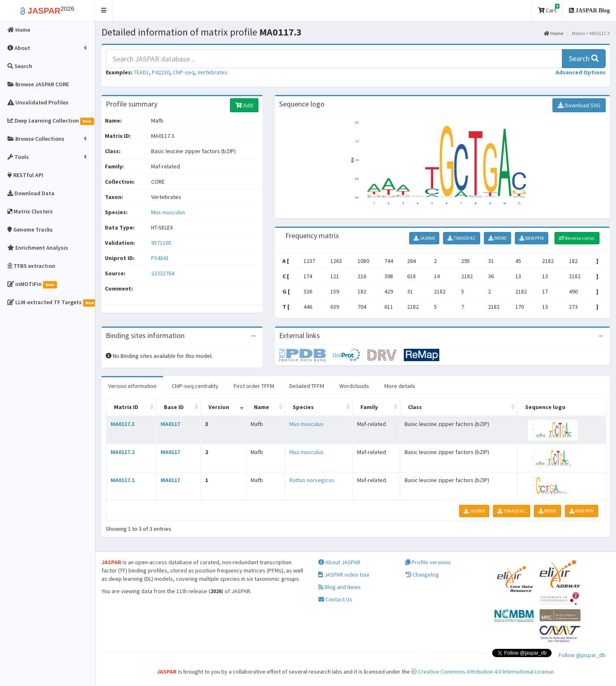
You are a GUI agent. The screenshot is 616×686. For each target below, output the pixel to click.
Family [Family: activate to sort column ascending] (369, 407)
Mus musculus (168, 212)
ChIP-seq (184, 72)
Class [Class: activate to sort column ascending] (415, 407)
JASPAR (424, 238)
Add (244, 105)
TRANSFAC (462, 238)
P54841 (161, 258)
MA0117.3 (123, 424)
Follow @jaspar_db (582, 655)
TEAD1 (141, 72)
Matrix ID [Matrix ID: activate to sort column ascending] (126, 407)
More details (400, 386)
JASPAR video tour (344, 575)
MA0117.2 (123, 452)
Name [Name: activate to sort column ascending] (262, 407)
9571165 (161, 243)
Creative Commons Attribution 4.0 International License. (483, 672)
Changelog (422, 575)
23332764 (163, 273)
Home (553, 33)
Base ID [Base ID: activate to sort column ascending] (174, 407)
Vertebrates (212, 72)
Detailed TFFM (307, 386)
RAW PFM (532, 238)
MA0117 (170, 424)
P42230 (161, 72)
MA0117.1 (123, 480)
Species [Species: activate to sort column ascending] (303, 407)
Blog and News (340, 587)
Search (584, 58)
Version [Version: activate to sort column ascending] (219, 407)
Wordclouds (354, 386)
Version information (132, 386)
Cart (549, 9)
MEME (498, 238)
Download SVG (579, 105)
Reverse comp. (577, 238)
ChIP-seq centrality (195, 386)
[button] (104, 11)
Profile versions (428, 562)
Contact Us (335, 599)
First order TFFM (254, 386)
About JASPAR (339, 562)
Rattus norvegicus (312, 480)
